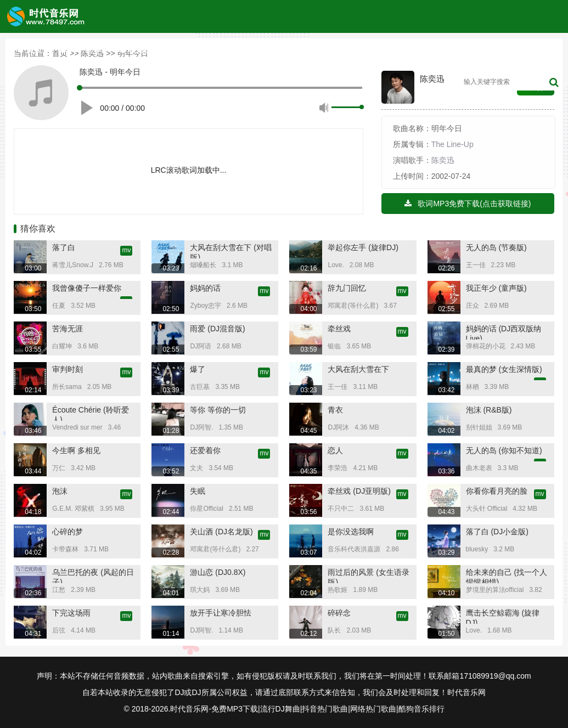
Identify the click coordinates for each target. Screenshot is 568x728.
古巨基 (200, 387)
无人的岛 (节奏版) (496, 247)
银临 (334, 346)
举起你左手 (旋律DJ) (363, 247)
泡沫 (60, 491)
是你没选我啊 (351, 532)
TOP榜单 (80, 49)
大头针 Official (487, 509)
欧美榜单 (139, 49)
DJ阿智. (201, 427)
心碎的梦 (68, 532)
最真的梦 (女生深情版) (504, 369)
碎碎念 (339, 613)
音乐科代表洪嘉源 (354, 549)
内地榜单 (198, 49)
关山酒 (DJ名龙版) (221, 532)
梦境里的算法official (495, 590)
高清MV (432, 49)
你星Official (206, 509)
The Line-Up (452, 144)
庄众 (473, 306)
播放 (88, 106)
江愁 (59, 590)
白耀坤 (62, 346)
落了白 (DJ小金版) (497, 532)
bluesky (477, 549)
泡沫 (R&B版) (489, 410)
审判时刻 (68, 369)
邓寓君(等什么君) (353, 306)
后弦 (59, 630)
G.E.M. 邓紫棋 (73, 509)
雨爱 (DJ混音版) (217, 329)
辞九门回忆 (347, 288)
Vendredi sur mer (77, 427)
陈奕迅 (443, 160)
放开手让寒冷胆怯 (221, 613)
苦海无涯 (68, 329)
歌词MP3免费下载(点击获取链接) (468, 204)
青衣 (335, 410)
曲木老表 (479, 468)
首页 (29, 49)
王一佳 (476, 265)
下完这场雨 (71, 613)
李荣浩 (338, 468)
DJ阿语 (201, 346)
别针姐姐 (479, 427)
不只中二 (341, 509)
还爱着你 (205, 450)
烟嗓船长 (203, 265)
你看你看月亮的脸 (497, 491)
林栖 (473, 387)
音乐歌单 (316, 49)
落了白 (64, 247)
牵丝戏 (339, 329)
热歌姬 (338, 590)
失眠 (198, 491)
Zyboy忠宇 (206, 306)
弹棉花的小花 (486, 346)
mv (126, 250)
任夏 (59, 306)
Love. (336, 265)
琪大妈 (200, 590)
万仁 (59, 468)
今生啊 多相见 (76, 450)
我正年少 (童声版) (496, 288)
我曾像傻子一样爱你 (87, 288)
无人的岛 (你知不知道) (504, 450)
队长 (334, 630)
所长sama (67, 387)
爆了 (198, 369)
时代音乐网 (466, 692)
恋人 (335, 450)
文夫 (196, 468)
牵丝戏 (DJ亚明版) (359, 491)
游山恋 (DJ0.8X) (218, 572)
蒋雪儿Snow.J (73, 265)
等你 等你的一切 (218, 410)
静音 (324, 108)
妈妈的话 (205, 288)
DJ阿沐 (338, 427)
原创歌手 (256, 49)
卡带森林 (65, 549)
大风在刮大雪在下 (358, 369)
